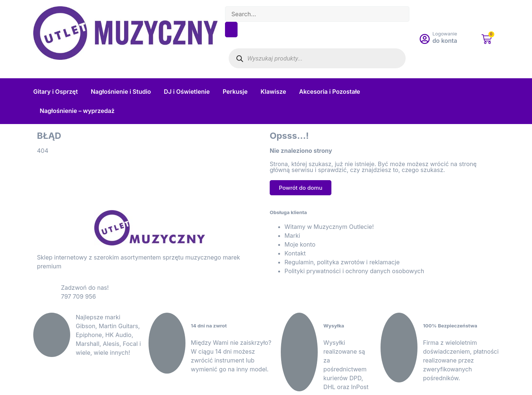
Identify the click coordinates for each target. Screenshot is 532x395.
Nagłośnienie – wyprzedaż (77, 111)
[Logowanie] (424, 39)
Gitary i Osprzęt (56, 92)
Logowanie (445, 34)
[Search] (231, 30)
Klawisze (273, 92)
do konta (445, 41)
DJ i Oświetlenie (187, 92)
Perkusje (235, 92)
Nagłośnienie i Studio (121, 92)
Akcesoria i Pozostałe (330, 92)
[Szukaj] (240, 59)
